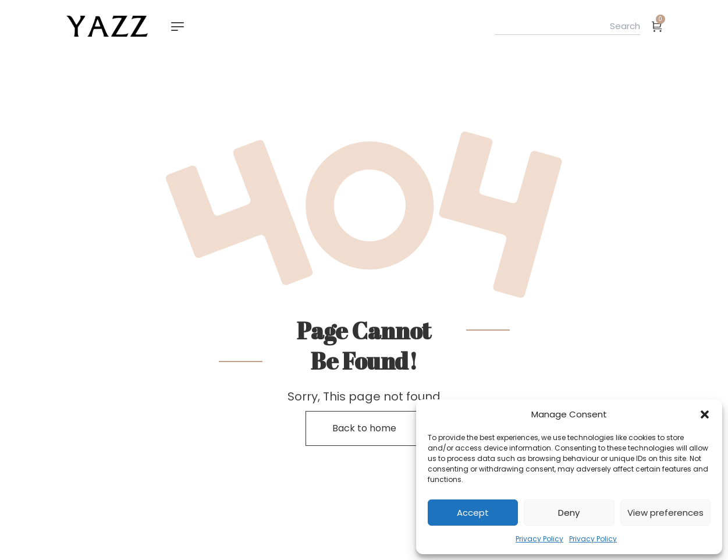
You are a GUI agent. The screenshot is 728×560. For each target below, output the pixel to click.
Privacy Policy (539, 539)
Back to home (364, 428)
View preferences (665, 513)
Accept (473, 513)
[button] (705, 414)
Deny (569, 513)
